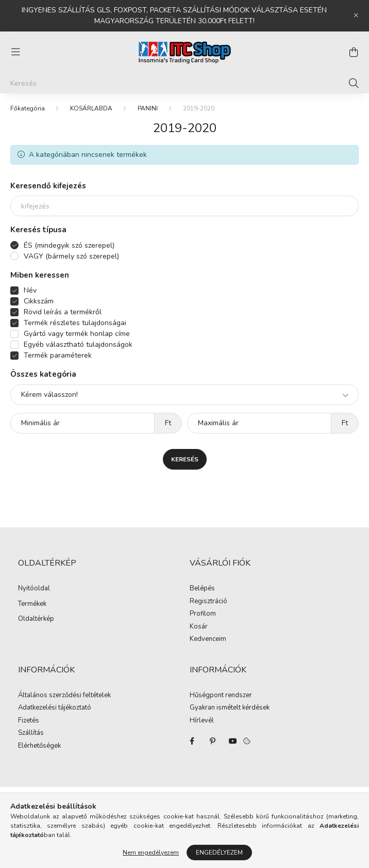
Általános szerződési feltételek (64, 696)
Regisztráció (208, 602)
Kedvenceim (208, 639)
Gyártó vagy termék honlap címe (77, 334)
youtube (233, 741)
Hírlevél (202, 721)
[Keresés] (184, 83)
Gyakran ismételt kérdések (230, 708)
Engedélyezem (219, 853)
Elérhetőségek (39, 746)
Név (30, 290)
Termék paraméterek (58, 355)
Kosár (199, 627)
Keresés (185, 459)
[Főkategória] (28, 108)
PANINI (148, 108)
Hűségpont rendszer (221, 696)
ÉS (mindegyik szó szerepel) (69, 245)
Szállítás (31, 733)
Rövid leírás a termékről (63, 312)
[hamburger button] (15, 52)
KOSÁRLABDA (91, 108)
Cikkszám (39, 301)
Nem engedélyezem (151, 853)
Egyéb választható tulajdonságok (78, 344)
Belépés (202, 589)
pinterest (212, 741)
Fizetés (29, 721)
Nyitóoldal (34, 588)
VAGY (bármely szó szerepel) (71, 256)
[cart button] (354, 52)
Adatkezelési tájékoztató (55, 708)
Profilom (203, 614)
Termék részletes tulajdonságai (75, 323)
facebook (192, 741)
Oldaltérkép (36, 619)
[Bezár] (356, 15)
